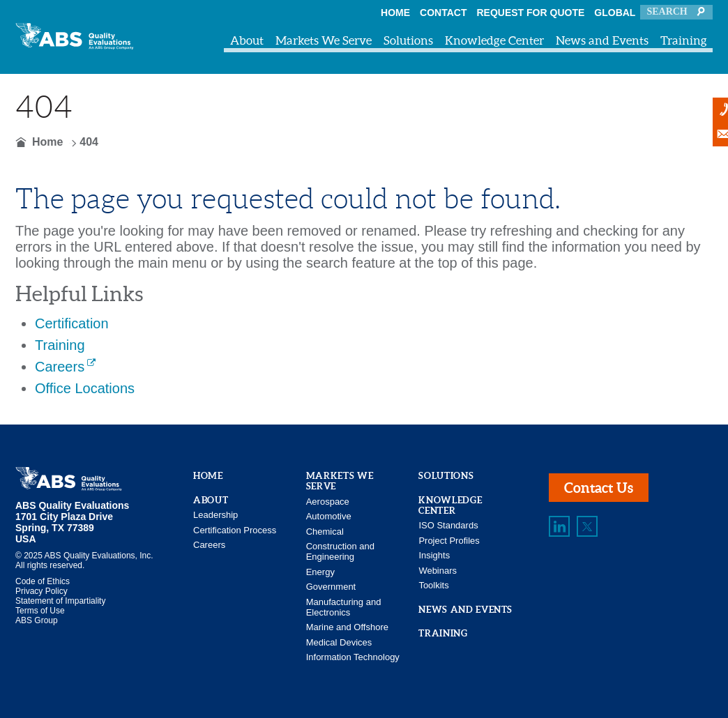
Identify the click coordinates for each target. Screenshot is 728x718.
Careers (60, 367)
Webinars (438, 571)
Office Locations (85, 388)
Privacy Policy (41, 591)
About (247, 40)
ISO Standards (448, 525)
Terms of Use (40, 611)
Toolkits (433, 585)
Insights (434, 555)
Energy (320, 572)
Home (395, 13)
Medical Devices (339, 642)
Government (331, 587)
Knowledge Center (494, 40)
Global (615, 13)
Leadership (215, 515)
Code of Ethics (43, 581)
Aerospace (328, 502)
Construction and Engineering (340, 551)
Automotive (329, 516)
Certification (72, 323)
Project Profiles (449, 541)
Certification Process (235, 530)
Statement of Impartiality (60, 601)
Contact (443, 13)
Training (684, 40)
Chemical (325, 532)
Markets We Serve (324, 40)
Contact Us (599, 488)
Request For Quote (531, 13)
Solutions (408, 40)
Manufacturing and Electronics (344, 607)
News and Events (602, 40)
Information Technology (353, 657)
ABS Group (37, 620)
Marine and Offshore (347, 627)
